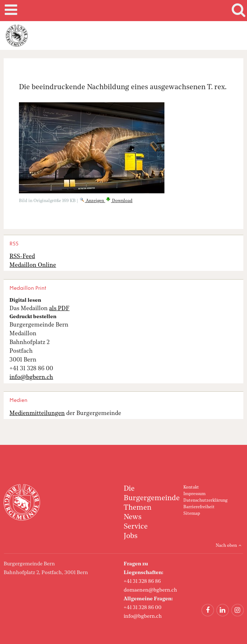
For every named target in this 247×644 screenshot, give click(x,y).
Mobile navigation (10, 11)
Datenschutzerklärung (205, 501)
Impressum (194, 494)
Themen (138, 508)
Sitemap (192, 514)
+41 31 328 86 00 (143, 608)
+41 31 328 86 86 (142, 581)
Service (136, 527)
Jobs (131, 536)
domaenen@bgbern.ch (150, 590)
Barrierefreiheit (199, 507)
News (133, 517)
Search (237, 11)
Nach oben (226, 546)
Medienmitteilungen (37, 414)
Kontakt (191, 487)
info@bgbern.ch (143, 616)
